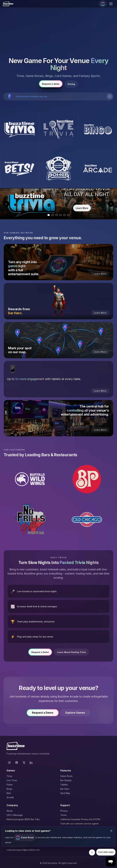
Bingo (9, 789)
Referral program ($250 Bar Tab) (23, 819)
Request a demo (51, 84)
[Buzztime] (8, 4)
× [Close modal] (111, 831)
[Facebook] (17, 763)
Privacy (64, 811)
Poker (10, 785)
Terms (63, 815)
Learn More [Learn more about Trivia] (82, 208)
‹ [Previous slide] (6, 204)
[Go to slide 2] (53, 215)
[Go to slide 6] (68, 215)
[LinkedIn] (31, 763)
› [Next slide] (111, 204)
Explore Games (78, 715)
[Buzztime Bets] (19, 169)
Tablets (64, 785)
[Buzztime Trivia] (19, 130)
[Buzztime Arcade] (97, 169)
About (10, 811)
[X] (24, 763)
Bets (9, 793)
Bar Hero (65, 789)
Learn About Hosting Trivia (71, 654)
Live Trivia (12, 780)
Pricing (71, 84)
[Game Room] (103, 4)
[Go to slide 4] (60, 215)
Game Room (66, 776)
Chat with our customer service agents (80, 824)
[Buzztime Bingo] (97, 130)
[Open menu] (111, 4)
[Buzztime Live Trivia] (58, 130)
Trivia (9, 776)
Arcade (10, 797)
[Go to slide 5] (64, 215)
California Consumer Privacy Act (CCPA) (80, 819)
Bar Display (66, 780)
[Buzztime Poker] (58, 169)
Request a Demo (40, 654)
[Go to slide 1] (49, 215)
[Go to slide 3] (57, 215)
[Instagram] (9, 763)
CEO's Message (15, 815)
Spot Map (65, 793)
